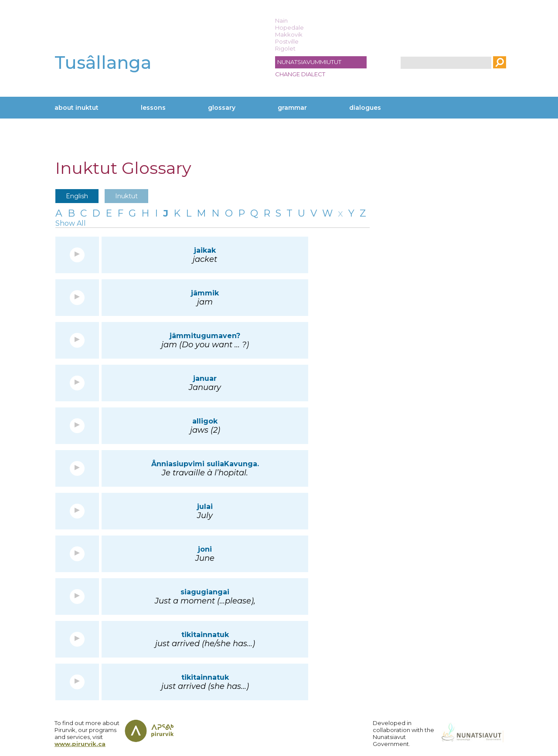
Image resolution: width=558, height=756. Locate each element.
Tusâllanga (103, 63)
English (77, 196)
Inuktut (126, 196)
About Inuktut (77, 108)
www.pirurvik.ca (80, 744)
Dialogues (365, 108)
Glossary (222, 108)
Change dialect (300, 74)
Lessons (153, 108)
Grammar (292, 108)
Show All (71, 223)
